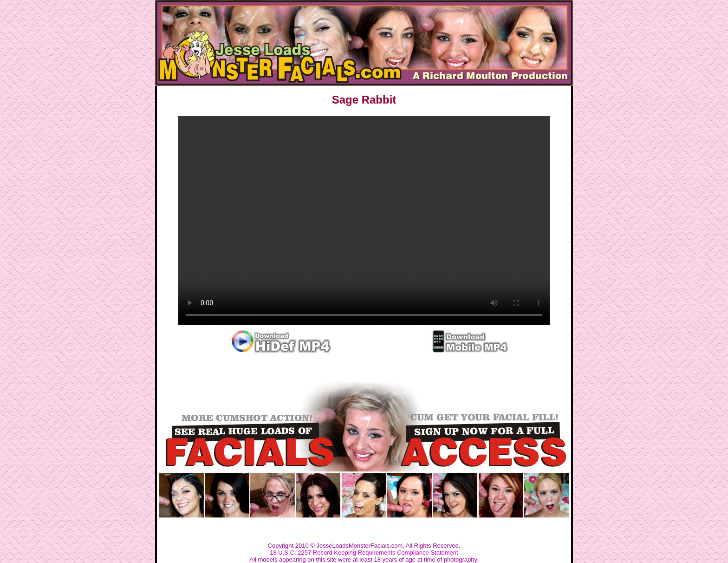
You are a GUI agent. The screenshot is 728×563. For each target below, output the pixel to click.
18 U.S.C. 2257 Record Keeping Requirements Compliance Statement (364, 553)
